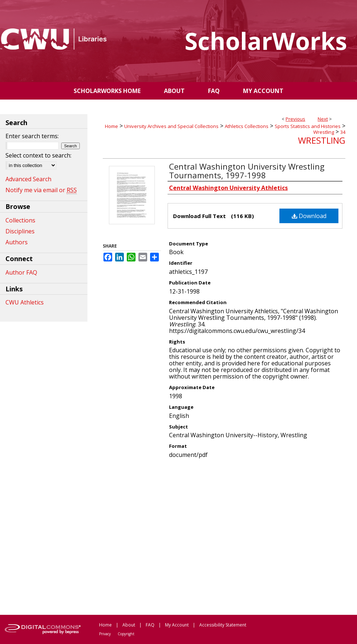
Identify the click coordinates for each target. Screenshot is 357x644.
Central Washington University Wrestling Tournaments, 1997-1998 (247, 171)
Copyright (126, 634)
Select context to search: (38, 155)
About (129, 625)
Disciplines (20, 231)
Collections (20, 220)
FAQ (150, 625)
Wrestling (324, 132)
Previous (295, 119)
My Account (177, 625)
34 (343, 132)
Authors (17, 242)
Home (111, 126)
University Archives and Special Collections (171, 126)
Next (323, 119)
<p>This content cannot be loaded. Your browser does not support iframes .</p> (224, 536)
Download (309, 216)
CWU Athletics (25, 302)
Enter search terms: (32, 136)
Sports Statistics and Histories (308, 126)
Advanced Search (28, 179)
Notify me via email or (41, 190)
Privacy (105, 634)
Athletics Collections (247, 126)
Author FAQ (21, 272)
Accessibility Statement (223, 625)
